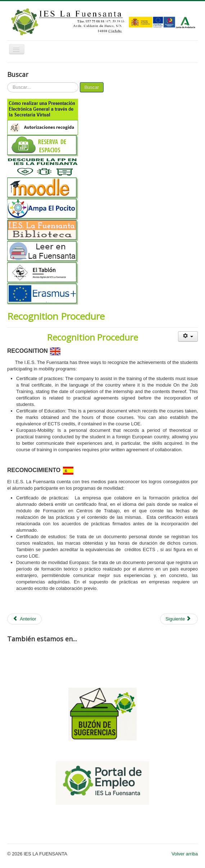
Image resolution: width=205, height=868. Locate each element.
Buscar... (7, 82)
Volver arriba (185, 854)
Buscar (92, 87)
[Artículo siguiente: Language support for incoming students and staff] (179, 619)
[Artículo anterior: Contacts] (24, 619)
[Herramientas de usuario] (188, 336)
